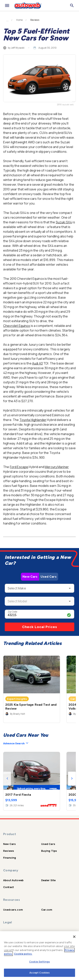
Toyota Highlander (33, 420)
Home (19, 20)
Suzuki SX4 (64, 222)
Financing (10, 858)
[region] (39, 956)
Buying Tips (49, 851)
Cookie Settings (39, 962)
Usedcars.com (13, 910)
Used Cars (48, 577)
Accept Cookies (40, 973)
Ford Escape (19, 467)
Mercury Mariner (57, 467)
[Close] (74, 937)
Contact (8, 887)
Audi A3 (37, 363)
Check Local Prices (40, 627)
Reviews (9, 851)
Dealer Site (48, 880)
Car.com (47, 910)
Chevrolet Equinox (17, 326)
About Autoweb (13, 880)
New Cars (30, 577)
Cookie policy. (23, 954)
